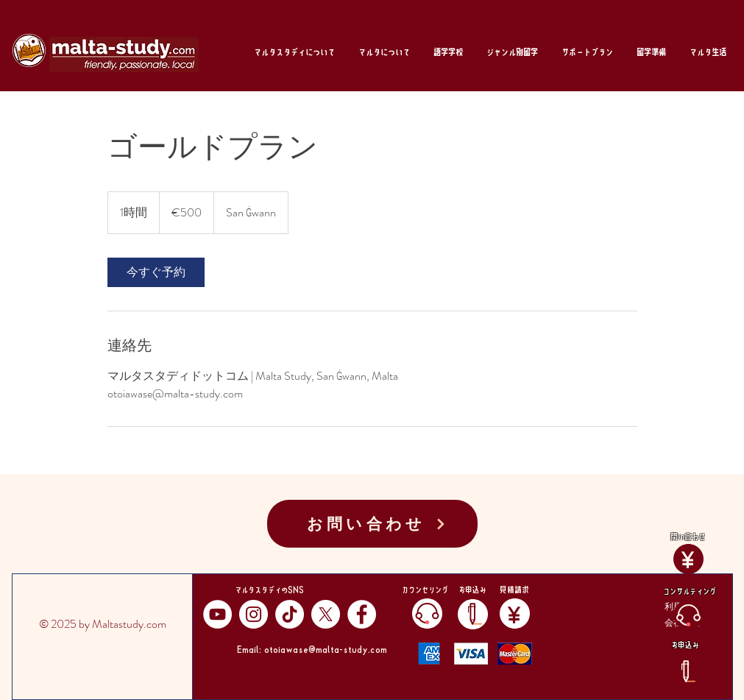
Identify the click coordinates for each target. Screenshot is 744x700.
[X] (326, 614)
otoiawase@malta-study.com (326, 648)
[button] (294, 52)
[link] (156, 272)
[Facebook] (362, 614)
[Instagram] (254, 614)
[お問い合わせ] (372, 524)
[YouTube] (217, 614)
